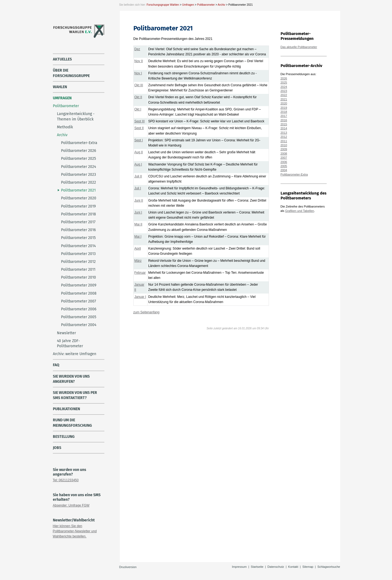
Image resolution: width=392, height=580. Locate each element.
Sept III (140, 121)
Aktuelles (62, 59)
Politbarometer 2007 (78, 301)
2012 (284, 137)
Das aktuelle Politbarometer (299, 47)
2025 (284, 82)
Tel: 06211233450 (66, 480)
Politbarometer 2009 (79, 285)
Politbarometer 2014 (78, 246)
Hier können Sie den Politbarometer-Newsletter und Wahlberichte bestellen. (75, 531)
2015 (284, 124)
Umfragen (188, 5)
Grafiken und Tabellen (300, 211)
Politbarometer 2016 (78, 230)
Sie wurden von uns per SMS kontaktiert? (75, 395)
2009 (284, 149)
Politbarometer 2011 (78, 270)
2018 (284, 112)
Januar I (140, 297)
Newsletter (66, 333)
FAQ (56, 365)
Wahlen (60, 87)
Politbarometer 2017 (78, 222)
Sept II (139, 128)
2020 (284, 103)
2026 (284, 78)
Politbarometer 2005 (79, 317)
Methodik (65, 127)
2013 (284, 133)
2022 (284, 95)
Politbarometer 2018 (78, 214)
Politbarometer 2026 (78, 151)
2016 (284, 120)
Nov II (139, 61)
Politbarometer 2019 (78, 206)
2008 (284, 154)
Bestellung (64, 437)
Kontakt (293, 567)
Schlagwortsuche (329, 567)
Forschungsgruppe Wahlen (163, 5)
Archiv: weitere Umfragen (75, 354)
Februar (140, 273)
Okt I (138, 109)
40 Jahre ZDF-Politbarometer (70, 343)
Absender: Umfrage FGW (71, 505)
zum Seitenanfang (147, 312)
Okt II (138, 97)
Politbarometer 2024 (78, 167)
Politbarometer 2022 (78, 182)
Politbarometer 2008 (79, 293)
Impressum (239, 567)
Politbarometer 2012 (78, 262)
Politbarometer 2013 (78, 254)
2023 (284, 91)
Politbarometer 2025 (78, 159)
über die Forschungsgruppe (71, 73)
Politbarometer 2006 (79, 309)
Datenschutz (276, 567)
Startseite (257, 567)
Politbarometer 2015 (78, 238)
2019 (284, 108)
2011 (284, 141)
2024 (284, 87)
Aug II (139, 152)
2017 (284, 116)
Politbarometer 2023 (78, 175)
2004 (284, 170)
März (138, 261)
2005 (284, 166)
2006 (284, 162)
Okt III (139, 85)
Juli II (138, 176)
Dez (137, 49)
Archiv (221, 5)
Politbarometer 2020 (79, 198)
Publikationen (66, 409)
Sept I (139, 140)
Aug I (138, 164)
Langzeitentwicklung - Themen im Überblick (76, 116)
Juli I (138, 188)
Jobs (57, 448)
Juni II (139, 200)
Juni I (138, 212)
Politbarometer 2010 (78, 277)
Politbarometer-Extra (79, 143)
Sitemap (308, 567)
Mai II (138, 224)
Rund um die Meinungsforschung (72, 423)
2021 (284, 99)
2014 (284, 128)
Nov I (138, 73)
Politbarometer (206, 5)
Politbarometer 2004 (79, 325)
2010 (284, 145)
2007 (284, 158)
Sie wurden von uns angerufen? (71, 379)
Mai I (138, 237)
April (138, 248)
